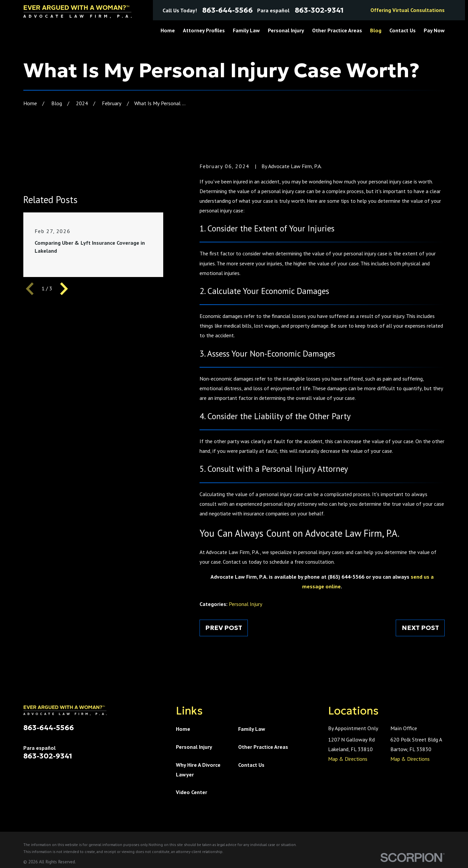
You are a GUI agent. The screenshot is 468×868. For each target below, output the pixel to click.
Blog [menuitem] (376, 30)
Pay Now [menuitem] (434, 30)
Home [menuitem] (168, 30)
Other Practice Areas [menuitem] (337, 30)
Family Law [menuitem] (246, 30)
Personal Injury (246, 604)
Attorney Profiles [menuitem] (204, 30)
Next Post (420, 628)
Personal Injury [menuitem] (286, 30)
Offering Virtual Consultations (408, 10)
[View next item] (64, 289)
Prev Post (224, 628)
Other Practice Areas (263, 747)
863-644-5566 (228, 10)
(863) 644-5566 (346, 577)
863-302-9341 (319, 10)
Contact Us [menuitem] (403, 30)
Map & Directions (348, 759)
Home (183, 729)
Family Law (252, 729)
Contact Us (251, 765)
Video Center (192, 792)
